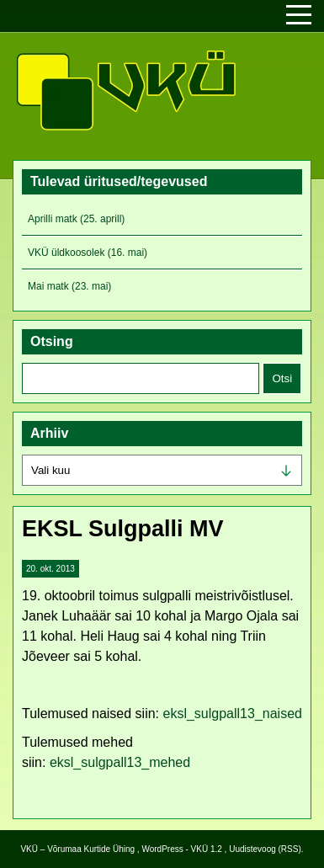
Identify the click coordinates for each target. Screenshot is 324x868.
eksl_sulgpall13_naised (233, 714)
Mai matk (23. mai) (69, 286)
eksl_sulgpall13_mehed (120, 762)
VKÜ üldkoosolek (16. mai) (88, 253)
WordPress (162, 849)
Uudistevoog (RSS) (265, 849)
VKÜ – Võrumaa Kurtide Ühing (77, 849)
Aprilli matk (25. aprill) (76, 219)
